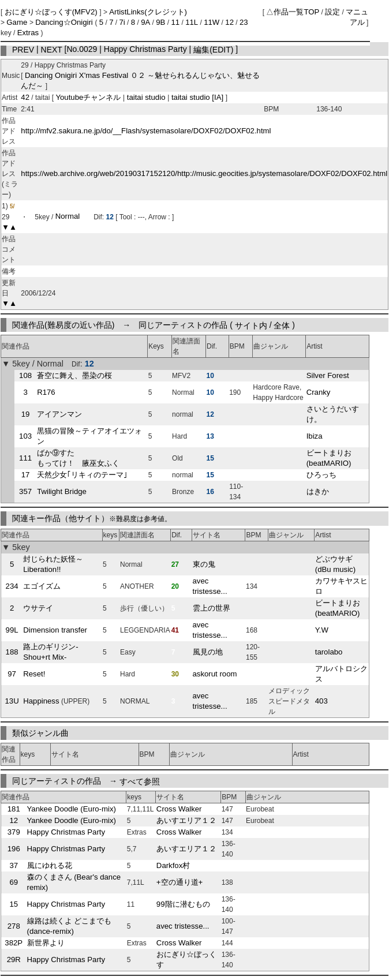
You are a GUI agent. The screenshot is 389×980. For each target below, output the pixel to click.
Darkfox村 (173, 865)
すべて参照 (140, 781)
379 (14, 832)
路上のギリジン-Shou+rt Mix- (51, 652)
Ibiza (315, 436)
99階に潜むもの (183, 904)
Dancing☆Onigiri (65, 22)
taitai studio (146, 97)
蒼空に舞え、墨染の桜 (74, 375)
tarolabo (329, 652)
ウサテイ (38, 608)
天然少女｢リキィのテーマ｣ (82, 475)
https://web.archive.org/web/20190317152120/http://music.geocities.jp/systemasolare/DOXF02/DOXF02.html (204, 173)
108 (25, 375)
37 (14, 865)
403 (321, 701)
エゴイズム (42, 586)
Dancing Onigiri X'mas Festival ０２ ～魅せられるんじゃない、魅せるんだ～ (140, 81)
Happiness (41, 701)
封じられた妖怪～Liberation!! (53, 564)
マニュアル (357, 17)
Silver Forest (328, 375)
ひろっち (321, 475)
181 (14, 809)
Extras (28, 33)
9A (145, 22)
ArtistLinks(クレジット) (148, 12)
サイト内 (251, 325)
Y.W (322, 630)
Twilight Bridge (62, 491)
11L (192, 22)
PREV (23, 49)
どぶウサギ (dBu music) (335, 564)
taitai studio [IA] (197, 97)
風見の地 (208, 652)
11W (212, 22)
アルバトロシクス (341, 674)
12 (229, 22)
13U (12, 701)
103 (25, 436)
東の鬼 (204, 564)
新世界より (46, 943)
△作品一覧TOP (293, 12)
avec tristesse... (210, 586)
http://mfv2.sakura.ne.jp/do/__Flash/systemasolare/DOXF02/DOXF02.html (146, 131)
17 (26, 475)
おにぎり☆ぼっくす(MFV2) (52, 12)
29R (14, 960)
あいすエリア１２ (186, 820)
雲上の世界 (212, 608)
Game (18, 22)
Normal (68, 217)
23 (244, 22)
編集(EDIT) (213, 49)
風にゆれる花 (50, 865)
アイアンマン (59, 414)
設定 (332, 12)
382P (14, 943)
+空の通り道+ (179, 882)
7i (122, 22)
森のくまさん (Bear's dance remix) (74, 882)
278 (14, 926)
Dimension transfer (55, 630)
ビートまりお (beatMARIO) (329, 458)
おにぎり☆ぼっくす (186, 960)
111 (25, 458)
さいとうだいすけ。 (333, 414)
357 (25, 491)
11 (175, 22)
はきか (318, 491)
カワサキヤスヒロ (341, 586)
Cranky (319, 392)
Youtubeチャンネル (89, 97)
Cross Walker (179, 809)
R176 (46, 392)
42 (25, 97)
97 (12, 674)
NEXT (52, 49)
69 (14, 882)
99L (12, 630)
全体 (282, 325)
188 (12, 652)
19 (26, 414)
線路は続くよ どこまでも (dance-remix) (70, 926)
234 (12, 586)
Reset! (34, 674)
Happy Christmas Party (66, 832)
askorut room (215, 674)
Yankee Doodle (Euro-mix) (72, 809)
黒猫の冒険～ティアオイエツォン (89, 436)
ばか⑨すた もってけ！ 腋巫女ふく (78, 458)
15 (14, 904)
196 (14, 849)
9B (160, 22)
